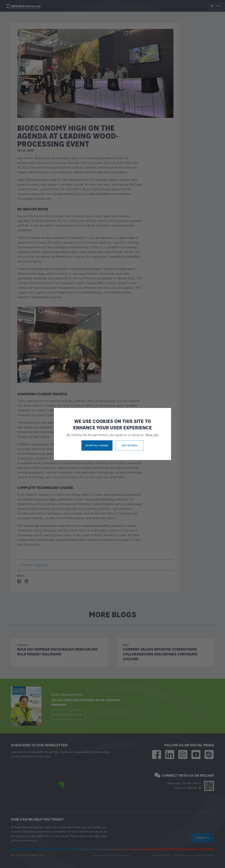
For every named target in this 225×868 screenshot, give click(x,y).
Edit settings (130, 445)
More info (152, 435)
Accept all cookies (97, 445)
